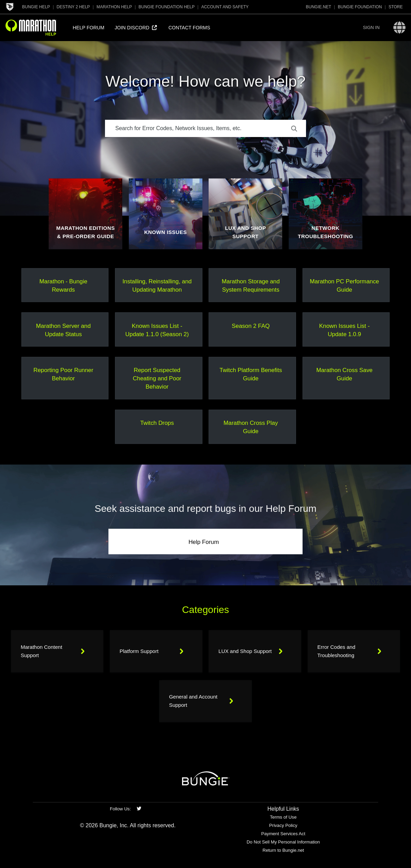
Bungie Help (36, 7)
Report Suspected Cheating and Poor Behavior (157, 378)
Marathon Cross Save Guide (345, 374)
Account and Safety (225, 7)
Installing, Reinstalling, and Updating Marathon (157, 286)
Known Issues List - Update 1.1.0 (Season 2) (157, 330)
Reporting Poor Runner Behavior (63, 374)
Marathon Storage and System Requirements (251, 286)
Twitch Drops (157, 423)
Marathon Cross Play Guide (251, 427)
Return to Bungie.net (283, 850)
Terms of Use (283, 817)
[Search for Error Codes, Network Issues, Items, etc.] (206, 128)
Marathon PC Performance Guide (345, 286)
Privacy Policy (283, 825)
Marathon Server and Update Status (63, 330)
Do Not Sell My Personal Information (283, 842)
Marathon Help (114, 7)
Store (396, 7)
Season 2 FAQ (251, 326)
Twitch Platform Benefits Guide (251, 374)
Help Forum (204, 542)
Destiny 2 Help (73, 7)
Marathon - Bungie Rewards (63, 286)
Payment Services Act (283, 834)
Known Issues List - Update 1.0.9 (344, 330)
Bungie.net (319, 7)
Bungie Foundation (360, 7)
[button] (371, 28)
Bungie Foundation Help (166, 7)
